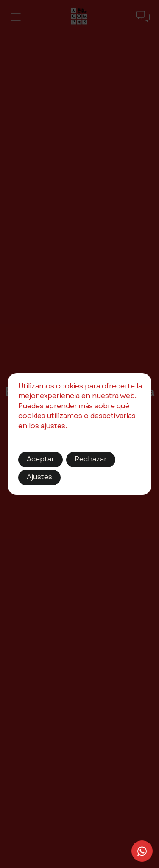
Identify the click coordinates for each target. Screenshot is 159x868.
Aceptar (40, 459)
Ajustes (39, 477)
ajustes (53, 426)
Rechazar (91, 459)
